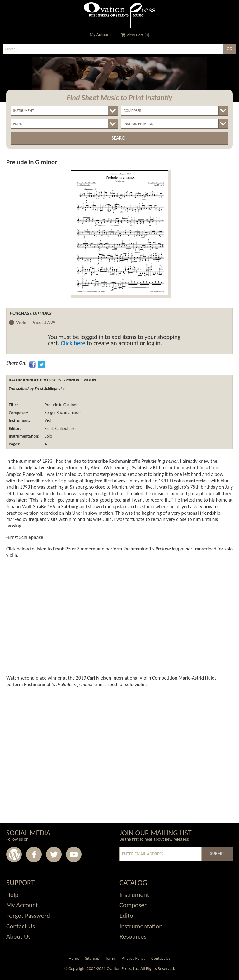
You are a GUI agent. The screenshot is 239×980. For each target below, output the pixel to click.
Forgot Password (28, 916)
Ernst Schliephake (60, 428)
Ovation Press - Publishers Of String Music (119, 15)
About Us (19, 936)
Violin (49, 421)
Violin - (36, 323)
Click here (73, 343)
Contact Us (21, 926)
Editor (127, 916)
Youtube (74, 854)
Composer (133, 905)
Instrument (134, 895)
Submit (217, 854)
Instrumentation (141, 926)
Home (74, 958)
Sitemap (92, 958)
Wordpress (14, 854)
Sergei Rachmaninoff (62, 413)
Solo (48, 436)
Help (12, 895)
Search (119, 138)
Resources (133, 936)
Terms (110, 958)
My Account (100, 35)
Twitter (54, 854)
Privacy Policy (134, 958)
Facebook (34, 854)
